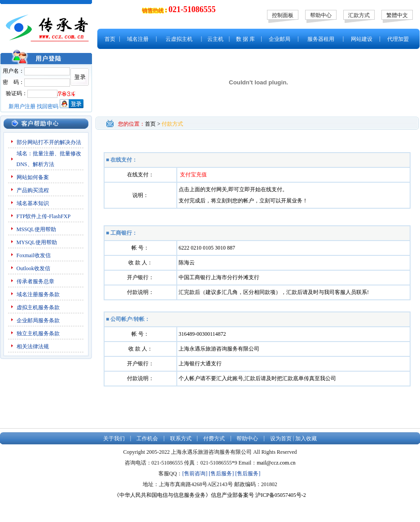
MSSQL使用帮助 (36, 229)
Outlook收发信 (33, 268)
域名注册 (138, 39)
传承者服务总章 (35, 281)
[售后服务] (221, 474)
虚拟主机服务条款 (39, 307)
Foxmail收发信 (34, 255)
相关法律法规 (33, 347)
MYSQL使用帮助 (37, 242)
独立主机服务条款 (38, 333)
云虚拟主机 (179, 39)
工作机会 (147, 439)
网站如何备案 (33, 177)
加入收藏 (306, 439)
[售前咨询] (195, 474)
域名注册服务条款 (38, 294)
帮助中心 (321, 15)
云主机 (215, 39)
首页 (110, 39)
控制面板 (283, 15)
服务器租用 (321, 39)
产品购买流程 (33, 190)
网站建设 (362, 39)
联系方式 (181, 439)
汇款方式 (359, 15)
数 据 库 (245, 39)
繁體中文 (397, 15)
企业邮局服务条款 (38, 320)
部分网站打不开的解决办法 (49, 142)
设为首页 (281, 439)
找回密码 (48, 106)
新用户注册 (22, 106)
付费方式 (214, 439)
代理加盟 (398, 39)
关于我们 (114, 439)
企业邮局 (280, 39)
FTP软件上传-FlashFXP (44, 216)
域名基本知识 (33, 203)
